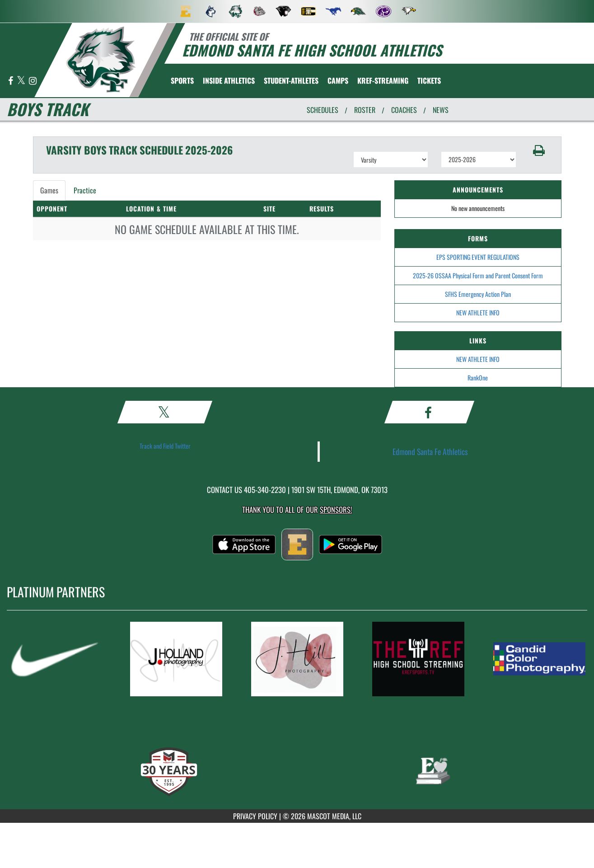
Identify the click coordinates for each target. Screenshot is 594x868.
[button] (539, 150)
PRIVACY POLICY (255, 816)
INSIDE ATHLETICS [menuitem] (229, 80)
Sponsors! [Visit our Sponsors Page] (336, 509)
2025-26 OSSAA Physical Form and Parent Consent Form (478, 275)
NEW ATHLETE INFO (478, 312)
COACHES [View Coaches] (404, 110)
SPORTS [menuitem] (182, 80)
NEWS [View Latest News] (441, 110)
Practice (85, 190)
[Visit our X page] (22, 81)
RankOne (478, 378)
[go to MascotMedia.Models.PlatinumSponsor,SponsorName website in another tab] (55, 659)
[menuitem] (186, 11)
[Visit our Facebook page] (11, 81)
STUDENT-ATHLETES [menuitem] (291, 80)
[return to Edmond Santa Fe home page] (101, 59)
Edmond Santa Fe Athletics (430, 451)
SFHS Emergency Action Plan (478, 294)
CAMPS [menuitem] (338, 80)
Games (49, 190)
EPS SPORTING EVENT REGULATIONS (478, 257)
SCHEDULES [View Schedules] (323, 110)
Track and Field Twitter (165, 446)
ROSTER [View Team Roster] (365, 110)
